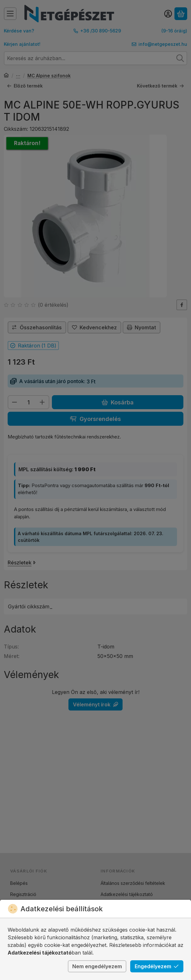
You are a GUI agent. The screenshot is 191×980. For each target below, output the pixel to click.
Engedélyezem (157, 966)
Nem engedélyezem (97, 966)
